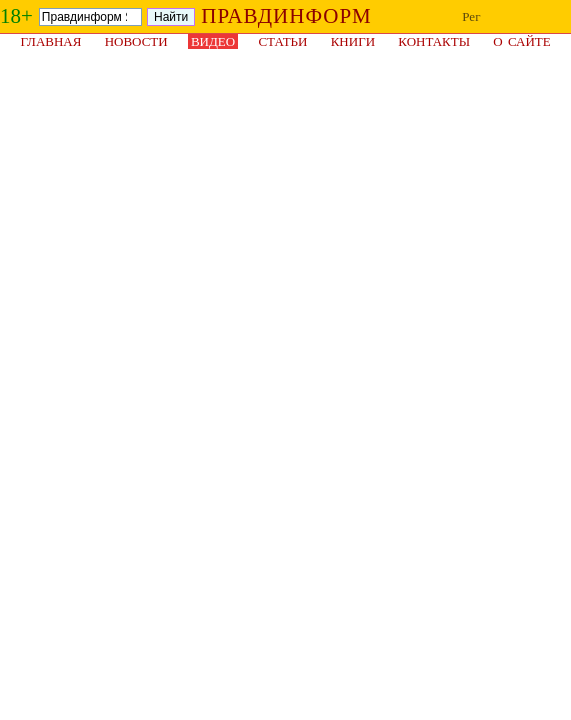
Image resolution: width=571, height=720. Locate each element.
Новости (136, 41)
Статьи (282, 41)
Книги (353, 41)
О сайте (521, 41)
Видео (213, 41)
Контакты (434, 41)
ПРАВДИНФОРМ (286, 16)
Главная (51, 41)
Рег (471, 16)
